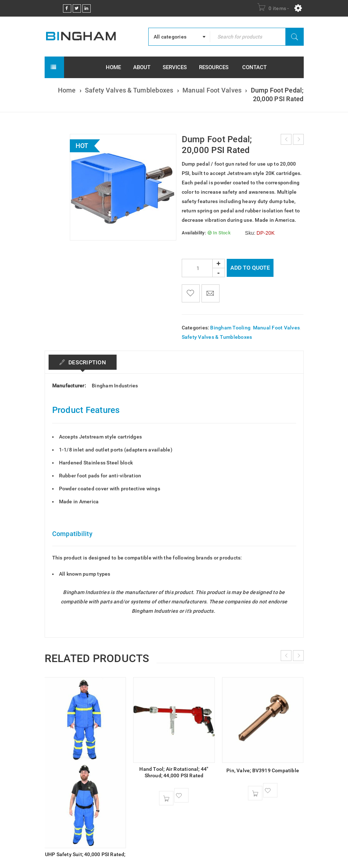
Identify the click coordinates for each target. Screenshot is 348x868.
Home (67, 90)
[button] (166, 798)
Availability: (194, 233)
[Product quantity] (203, 268)
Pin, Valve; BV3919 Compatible (263, 770)
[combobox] (179, 37)
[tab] (83, 362)
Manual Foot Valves (212, 90)
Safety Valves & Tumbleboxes (129, 90)
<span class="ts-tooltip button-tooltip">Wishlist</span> (191, 293)
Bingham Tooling (230, 328)
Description (87, 362)
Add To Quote (250, 268)
